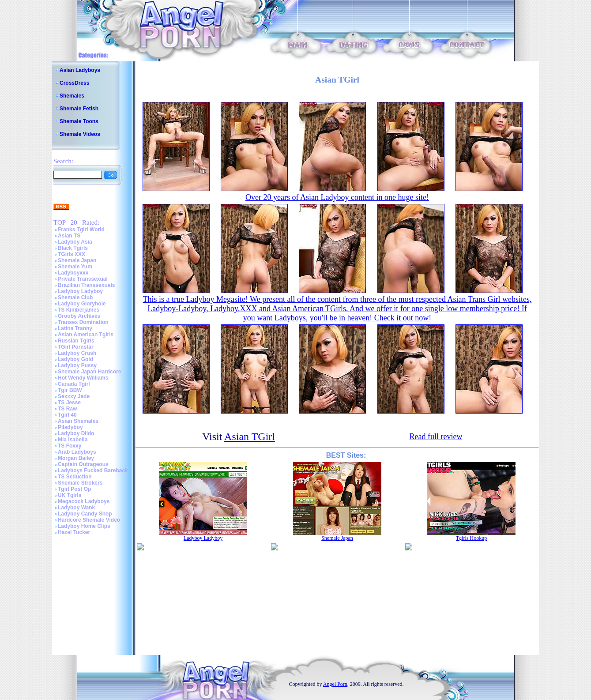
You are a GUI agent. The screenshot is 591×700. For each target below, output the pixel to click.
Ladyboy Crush (77, 353)
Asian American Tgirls (86, 335)
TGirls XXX (72, 254)
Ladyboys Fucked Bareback (93, 470)
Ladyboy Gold (75, 359)
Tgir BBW (70, 390)
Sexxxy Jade (74, 396)
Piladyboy (70, 427)
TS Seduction (75, 477)
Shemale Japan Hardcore (89, 372)
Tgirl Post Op (74, 489)
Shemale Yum (75, 267)
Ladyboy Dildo (76, 433)
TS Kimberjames (79, 310)
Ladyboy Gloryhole (82, 304)
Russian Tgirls (76, 341)
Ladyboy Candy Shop (85, 514)
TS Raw (67, 409)
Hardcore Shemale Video (89, 520)
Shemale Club (75, 297)
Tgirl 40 (67, 415)
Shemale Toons (79, 121)
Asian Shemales (78, 421)
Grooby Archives (79, 316)
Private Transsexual (83, 279)
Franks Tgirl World (81, 230)
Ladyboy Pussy (77, 365)
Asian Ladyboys (80, 70)
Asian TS (69, 236)
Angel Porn (335, 684)
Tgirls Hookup (471, 538)
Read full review (436, 437)
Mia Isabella (73, 440)
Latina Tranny (75, 328)
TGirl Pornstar (76, 347)
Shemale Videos (80, 134)
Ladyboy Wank (76, 508)
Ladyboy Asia (75, 242)
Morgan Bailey (76, 458)
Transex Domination (83, 322)
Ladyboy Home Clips (84, 526)
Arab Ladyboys (77, 452)
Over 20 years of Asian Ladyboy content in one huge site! (337, 197)
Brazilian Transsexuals (86, 285)
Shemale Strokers (80, 483)
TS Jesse (69, 403)
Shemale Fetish (79, 109)
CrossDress (74, 83)
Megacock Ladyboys (84, 501)
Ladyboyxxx (73, 273)
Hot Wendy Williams (83, 378)
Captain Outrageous (83, 464)
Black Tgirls (73, 248)
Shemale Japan (77, 260)
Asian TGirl (250, 437)
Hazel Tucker (74, 532)
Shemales (72, 96)
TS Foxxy (70, 446)
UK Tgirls (70, 495)
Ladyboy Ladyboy (80, 291)
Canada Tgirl (74, 384)
